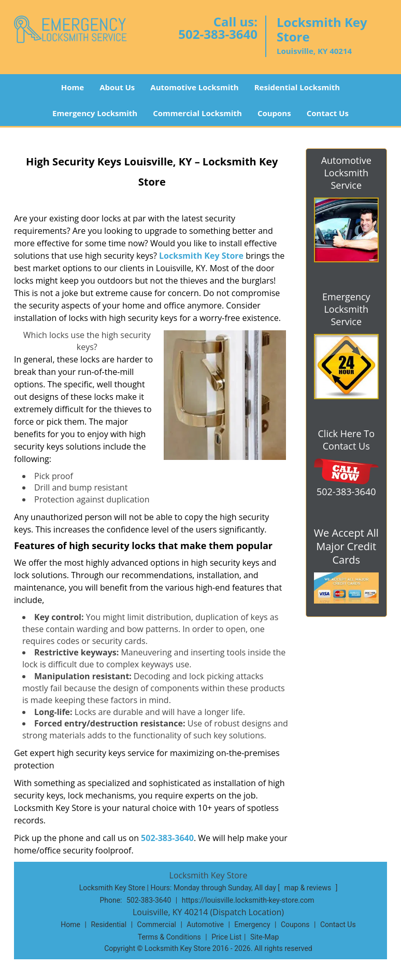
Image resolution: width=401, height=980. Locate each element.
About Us (117, 87)
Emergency (252, 925)
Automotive (205, 925)
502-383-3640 (218, 34)
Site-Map (264, 937)
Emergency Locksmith (95, 113)
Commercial (157, 925)
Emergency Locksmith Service (346, 309)
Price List (226, 937)
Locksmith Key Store (201, 256)
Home (73, 87)
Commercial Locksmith (197, 113)
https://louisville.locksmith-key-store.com (248, 900)
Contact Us (328, 113)
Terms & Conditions (169, 937)
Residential (109, 925)
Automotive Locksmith (194, 87)
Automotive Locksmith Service (346, 173)
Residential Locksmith (297, 87)
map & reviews (308, 888)
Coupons (274, 113)
